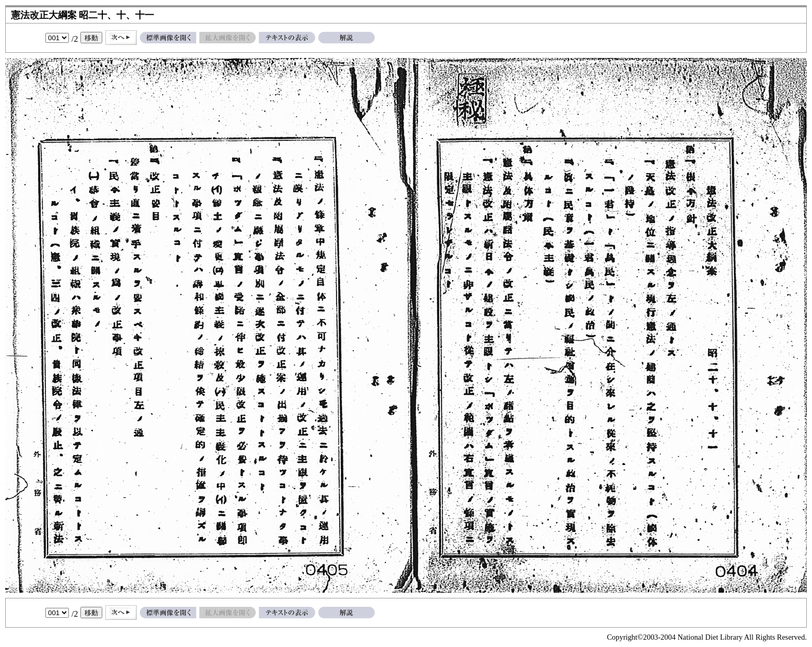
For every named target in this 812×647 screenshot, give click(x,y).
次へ (121, 38)
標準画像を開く (168, 38)
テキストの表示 (287, 38)
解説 (347, 38)
